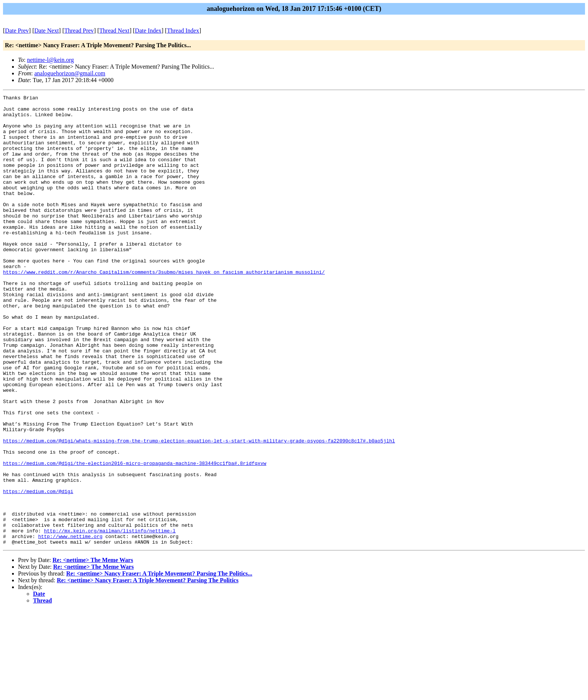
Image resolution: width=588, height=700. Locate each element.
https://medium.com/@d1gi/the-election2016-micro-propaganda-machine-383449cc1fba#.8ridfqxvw (135, 537)
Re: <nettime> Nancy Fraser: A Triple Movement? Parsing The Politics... (159, 663)
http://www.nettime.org (70, 625)
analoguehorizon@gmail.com (70, 73)
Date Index (148, 31)
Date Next (47, 31)
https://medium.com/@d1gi (38, 571)
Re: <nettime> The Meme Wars (93, 650)
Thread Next (114, 31)
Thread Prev (79, 31)
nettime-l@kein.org (50, 60)
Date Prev (17, 31)
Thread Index (183, 31)
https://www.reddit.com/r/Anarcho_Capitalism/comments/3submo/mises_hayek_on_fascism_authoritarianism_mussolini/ (164, 308)
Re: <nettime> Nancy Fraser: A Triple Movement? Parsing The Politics (148, 670)
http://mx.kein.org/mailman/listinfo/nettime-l (110, 618)
